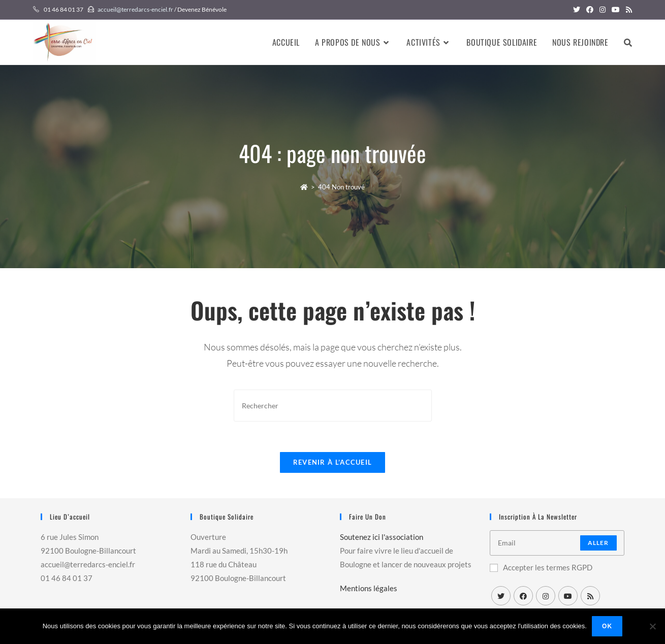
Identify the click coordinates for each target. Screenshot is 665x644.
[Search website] (628, 42)
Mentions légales (369, 588)
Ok (607, 626)
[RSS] (590, 596)
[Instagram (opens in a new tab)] (603, 10)
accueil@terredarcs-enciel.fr (135, 9)
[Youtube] (568, 596)
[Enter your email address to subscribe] (557, 543)
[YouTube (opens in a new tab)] (616, 10)
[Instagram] (546, 596)
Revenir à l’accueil (333, 462)
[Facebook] (523, 596)
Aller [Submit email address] (598, 543)
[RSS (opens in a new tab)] (627, 10)
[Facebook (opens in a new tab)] (590, 10)
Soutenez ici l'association (382, 537)
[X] (501, 596)
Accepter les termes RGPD (541, 567)
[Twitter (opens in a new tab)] (577, 10)
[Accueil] (304, 187)
